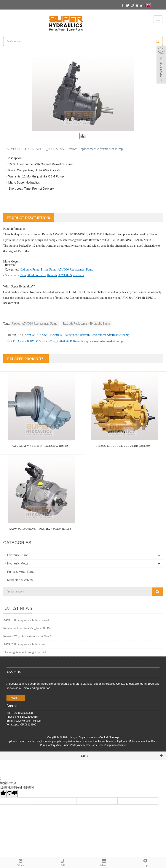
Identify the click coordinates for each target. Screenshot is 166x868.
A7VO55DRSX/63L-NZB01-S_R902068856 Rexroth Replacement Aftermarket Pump (77, 335)
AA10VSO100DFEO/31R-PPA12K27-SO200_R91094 (40, 529)
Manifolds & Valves (20, 580)
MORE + (16, 698)
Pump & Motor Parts (21, 572)
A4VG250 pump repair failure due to (26, 644)
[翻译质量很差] (12, 794)
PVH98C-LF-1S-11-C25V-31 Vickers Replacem (123, 446)
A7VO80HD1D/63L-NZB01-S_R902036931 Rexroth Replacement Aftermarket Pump (70, 341)
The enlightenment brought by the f (25, 652)
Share (21, 862)
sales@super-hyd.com (29, 721)
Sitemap (114, 737)
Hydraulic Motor (18, 563)
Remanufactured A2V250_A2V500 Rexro (29, 628)
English (154, 5)
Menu (104, 862)
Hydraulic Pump (115, 234)
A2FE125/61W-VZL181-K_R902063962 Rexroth (40, 446)
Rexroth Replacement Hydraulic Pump (86, 324)
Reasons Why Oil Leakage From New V (28, 636)
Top (145, 862)
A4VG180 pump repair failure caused (26, 620)
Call (62, 862)
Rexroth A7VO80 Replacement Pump (34, 324)
